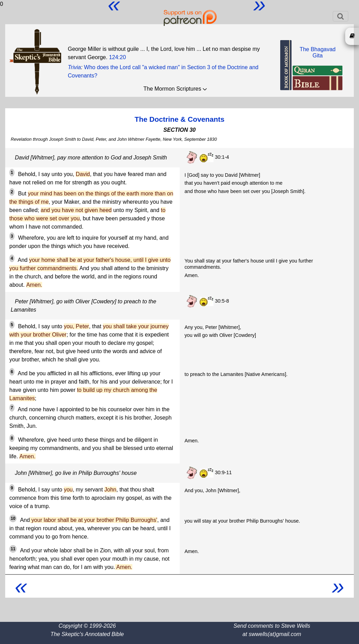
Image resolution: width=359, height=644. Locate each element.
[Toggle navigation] (341, 16)
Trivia (74, 67)
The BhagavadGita (318, 52)
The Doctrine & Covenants (179, 119)
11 (13, 549)
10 (13, 518)
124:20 (117, 57)
